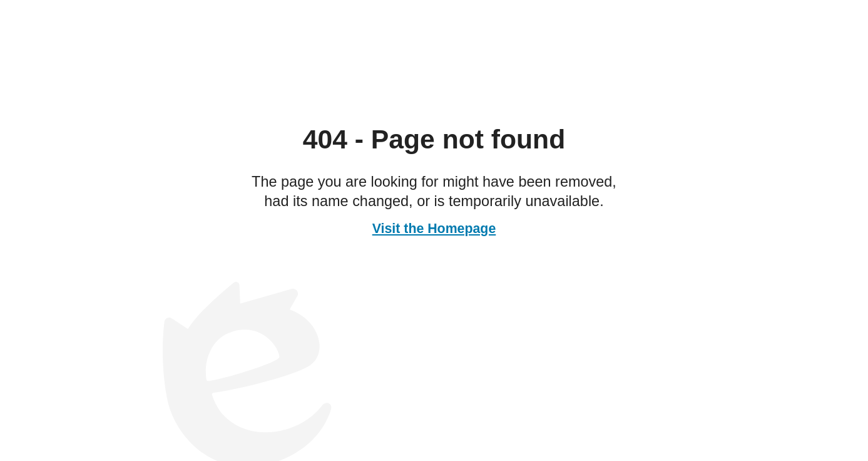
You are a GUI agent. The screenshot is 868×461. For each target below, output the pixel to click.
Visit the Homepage (434, 229)
